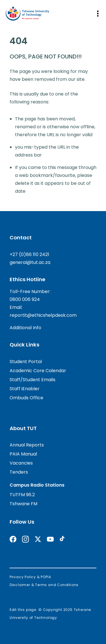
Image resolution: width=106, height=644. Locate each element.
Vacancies (21, 463)
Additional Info (25, 328)
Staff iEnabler (25, 389)
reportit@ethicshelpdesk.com (43, 315)
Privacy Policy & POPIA (30, 577)
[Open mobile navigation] (98, 14)
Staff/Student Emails (33, 380)
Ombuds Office (26, 398)
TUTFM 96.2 (22, 495)
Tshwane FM (23, 504)
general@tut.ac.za (30, 262)
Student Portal (26, 362)
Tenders (19, 472)
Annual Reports (27, 445)
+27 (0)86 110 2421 (29, 254)
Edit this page (23, 610)
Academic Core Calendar (38, 371)
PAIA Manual (23, 454)
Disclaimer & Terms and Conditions (44, 585)
